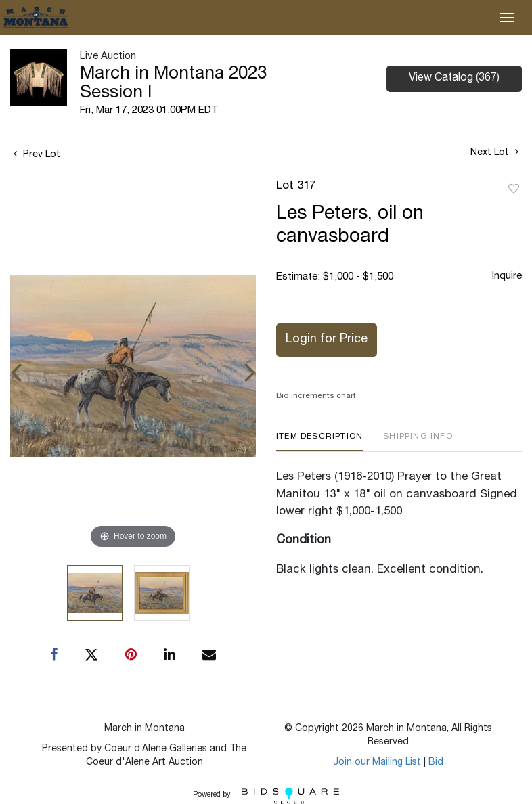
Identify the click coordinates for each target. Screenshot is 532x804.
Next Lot (494, 152)
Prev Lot (37, 155)
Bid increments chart (316, 396)
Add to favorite (514, 189)
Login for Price (327, 340)
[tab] (319, 442)
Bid (436, 763)
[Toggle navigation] (507, 18)
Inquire (507, 276)
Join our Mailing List (377, 763)
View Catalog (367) (454, 79)
